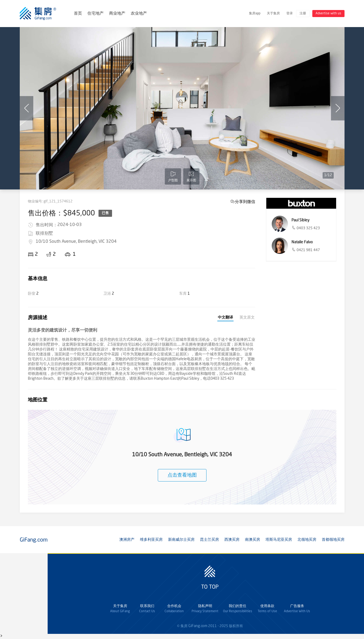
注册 (303, 14)
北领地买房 (307, 540)
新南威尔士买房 (181, 540)
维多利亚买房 (151, 540)
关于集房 (273, 14)
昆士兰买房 (209, 540)
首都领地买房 (333, 540)
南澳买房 (252, 540)
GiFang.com (198, 626)
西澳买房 (232, 540)
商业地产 (117, 14)
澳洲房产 (127, 540)
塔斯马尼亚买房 (279, 540)
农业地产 (139, 14)
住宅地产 (96, 14)
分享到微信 (245, 201)
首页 (78, 14)
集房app (255, 14)
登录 (290, 14)
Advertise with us (328, 14)
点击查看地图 (182, 475)
